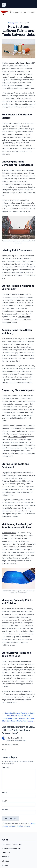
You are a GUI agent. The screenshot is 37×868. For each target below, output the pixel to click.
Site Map (5, 865)
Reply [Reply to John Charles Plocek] (4, 749)
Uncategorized (13, 23)
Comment (6, 767)
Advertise (5, 861)
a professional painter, (22, 63)
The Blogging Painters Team (12, 844)
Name (4, 793)
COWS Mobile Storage (16, 437)
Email (4, 801)
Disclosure (5, 857)
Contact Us (6, 853)
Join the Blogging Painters (11, 848)
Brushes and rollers (9, 533)
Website (5, 809)
